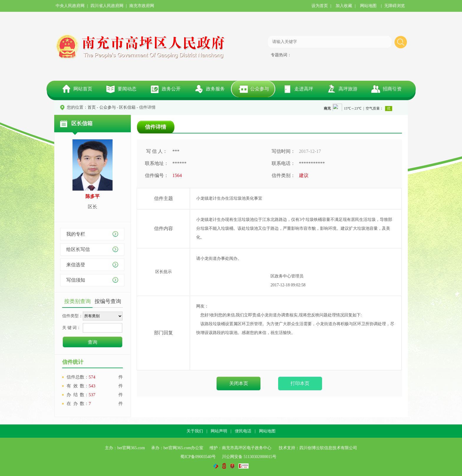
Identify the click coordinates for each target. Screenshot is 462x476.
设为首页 (320, 6)
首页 (92, 107)
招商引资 (392, 89)
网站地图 (368, 6)
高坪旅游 (348, 89)
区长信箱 (127, 107)
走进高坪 (304, 89)
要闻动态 (127, 89)
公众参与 (260, 89)
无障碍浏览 (395, 6)
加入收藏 (344, 6)
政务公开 (171, 89)
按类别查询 (77, 301)
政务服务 (215, 89)
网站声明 (219, 431)
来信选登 (76, 265)
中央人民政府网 (70, 6)
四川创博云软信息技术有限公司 (328, 448)
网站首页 (83, 89)
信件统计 (73, 362)
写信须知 (76, 280)
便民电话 (243, 431)
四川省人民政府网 (107, 6)
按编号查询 (108, 301)
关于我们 (195, 431)
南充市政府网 (142, 6)
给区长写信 (78, 249)
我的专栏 (76, 234)
